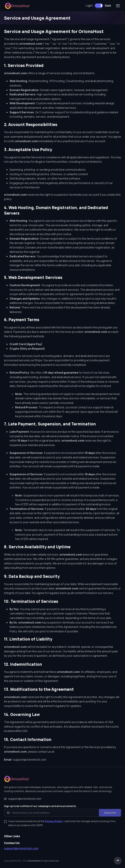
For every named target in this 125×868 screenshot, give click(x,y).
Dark (108, 6)
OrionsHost (34, 861)
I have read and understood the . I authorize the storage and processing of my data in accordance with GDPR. (62, 823)
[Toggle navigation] (118, 6)
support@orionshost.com (30, 760)
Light (89, 6)
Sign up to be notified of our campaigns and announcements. (40, 806)
